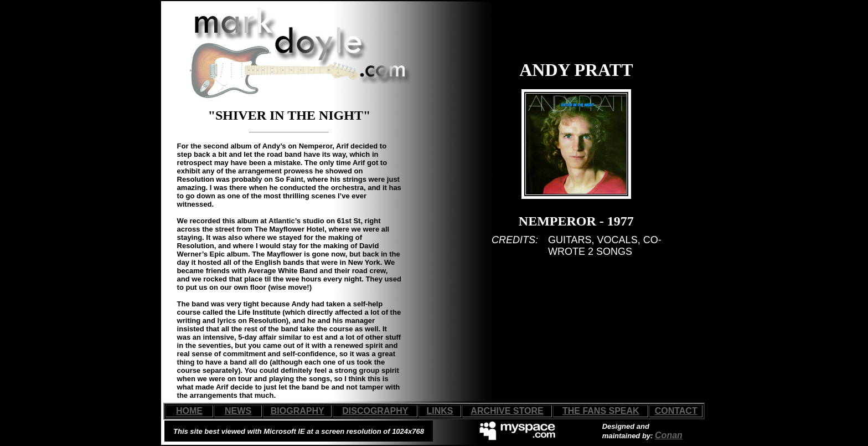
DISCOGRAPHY (375, 411)
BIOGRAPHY (298, 411)
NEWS (238, 411)
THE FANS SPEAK (601, 411)
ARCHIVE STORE (507, 411)
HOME (189, 411)
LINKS (440, 411)
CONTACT (676, 411)
